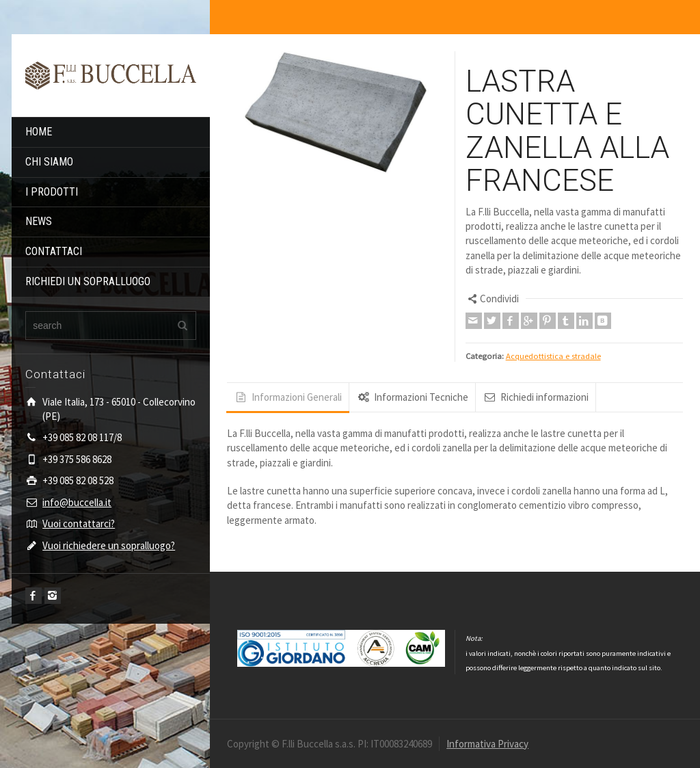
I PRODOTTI (52, 192)
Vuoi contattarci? (79, 524)
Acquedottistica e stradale (553, 356)
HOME (39, 132)
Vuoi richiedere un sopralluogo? (109, 545)
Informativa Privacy (487, 744)
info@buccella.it (77, 502)
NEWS (39, 221)
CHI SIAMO (49, 162)
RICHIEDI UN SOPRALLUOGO (88, 281)
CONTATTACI (54, 251)
